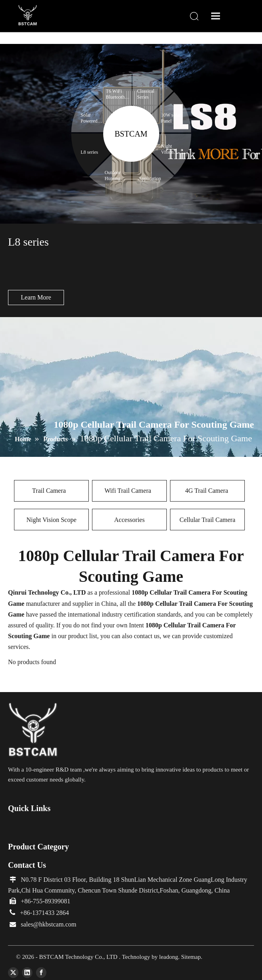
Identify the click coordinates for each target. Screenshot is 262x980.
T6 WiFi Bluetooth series (115, 94)
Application (150, 179)
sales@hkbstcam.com (49, 924)
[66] (33, 730)
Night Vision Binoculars (172, 149)
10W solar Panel (171, 118)
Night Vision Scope (51, 520)
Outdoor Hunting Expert (113, 176)
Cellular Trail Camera (208, 520)
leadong (169, 957)
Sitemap (191, 957)
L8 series (90, 152)
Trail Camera (51, 491)
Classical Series (146, 94)
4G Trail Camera (208, 491)
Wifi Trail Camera (129, 491)
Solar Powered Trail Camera (89, 118)
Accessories (129, 520)
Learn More (36, 297)
